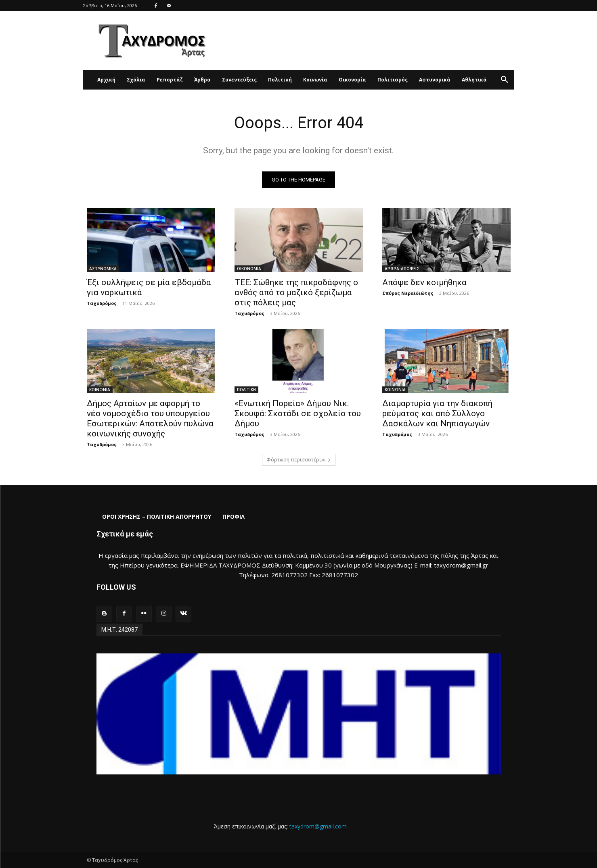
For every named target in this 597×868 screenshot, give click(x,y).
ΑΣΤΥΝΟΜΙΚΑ (103, 269)
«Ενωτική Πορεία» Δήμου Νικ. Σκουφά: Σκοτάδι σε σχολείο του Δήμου (298, 413)
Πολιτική (280, 80)
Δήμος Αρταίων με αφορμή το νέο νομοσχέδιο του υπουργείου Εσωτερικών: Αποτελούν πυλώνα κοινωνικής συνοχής (150, 418)
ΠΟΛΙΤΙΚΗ (246, 390)
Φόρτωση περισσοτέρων (299, 460)
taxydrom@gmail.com (318, 826)
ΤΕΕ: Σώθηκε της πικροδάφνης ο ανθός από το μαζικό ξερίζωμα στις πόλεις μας (296, 292)
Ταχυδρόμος (102, 303)
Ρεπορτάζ (170, 80)
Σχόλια (136, 80)
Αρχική (106, 80)
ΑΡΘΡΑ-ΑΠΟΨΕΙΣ (402, 269)
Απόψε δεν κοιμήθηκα (424, 282)
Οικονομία (352, 80)
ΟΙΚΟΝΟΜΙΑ (249, 269)
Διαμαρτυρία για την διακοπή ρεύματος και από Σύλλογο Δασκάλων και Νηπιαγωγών (437, 413)
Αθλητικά (474, 80)
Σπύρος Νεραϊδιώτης (408, 293)
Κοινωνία (315, 80)
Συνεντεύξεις (239, 80)
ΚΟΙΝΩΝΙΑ (100, 390)
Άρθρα (202, 80)
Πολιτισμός (393, 80)
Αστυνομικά (435, 80)
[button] (505, 80)
